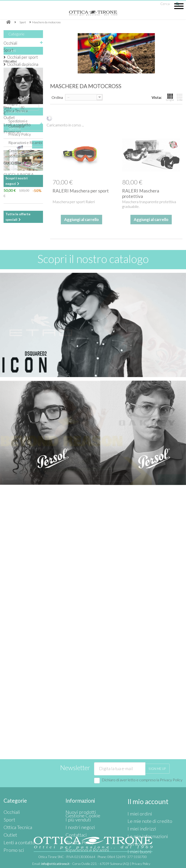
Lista (180, 97)
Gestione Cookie (79, 817)
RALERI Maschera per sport (81, 191)
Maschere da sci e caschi (22, 74)
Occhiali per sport (22, 57)
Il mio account (144, 775)
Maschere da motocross (19, 87)
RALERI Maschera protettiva (141, 193)
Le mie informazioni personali (151, 801)
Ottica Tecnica (16, 111)
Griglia (170, 97)
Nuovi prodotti (78, 785)
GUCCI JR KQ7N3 (18, 355)
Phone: (122, 857)
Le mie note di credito (145, 790)
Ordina (57, 97)
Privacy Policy (20, 283)
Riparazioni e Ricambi (25, 292)
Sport (8, 50)
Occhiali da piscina (23, 64)
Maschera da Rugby (18, 101)
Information (18, 262)
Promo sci (12, 132)
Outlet (9, 117)
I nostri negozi (19, 428)
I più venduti (75, 790)
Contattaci (74, 801)
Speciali (14, 320)
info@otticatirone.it (55, 864)
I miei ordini (137, 785)
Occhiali (10, 43)
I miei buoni (137, 806)
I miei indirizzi (138, 796)
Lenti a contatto (17, 125)
